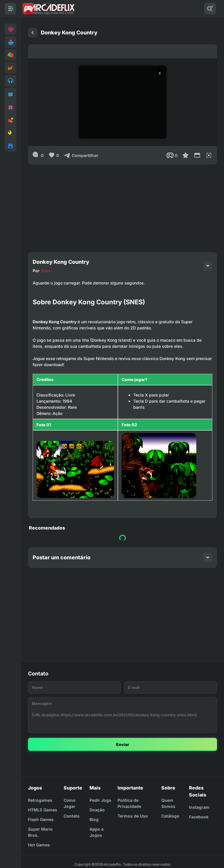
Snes (46, 271)
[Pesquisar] (210, 9)
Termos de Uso (133, 816)
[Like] (54, 155)
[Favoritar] (185, 155)
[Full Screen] (209, 155)
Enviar (123, 744)
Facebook (199, 817)
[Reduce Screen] (197, 155)
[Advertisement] (123, 205)
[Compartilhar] (81, 155)
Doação (97, 810)
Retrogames (40, 800)
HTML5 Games (43, 810)
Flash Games (41, 819)
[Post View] (172, 155)
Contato (72, 816)
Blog (94, 819)
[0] (38, 155)
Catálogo (170, 816)
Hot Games (39, 845)
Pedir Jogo (100, 800)
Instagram (199, 807)
